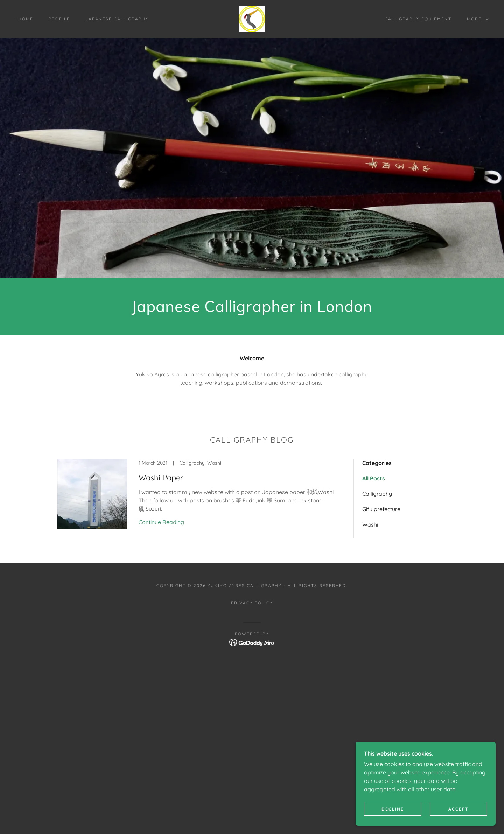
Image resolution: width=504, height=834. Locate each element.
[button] (476, 19)
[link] (252, 18)
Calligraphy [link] (377, 494)
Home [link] (26, 19)
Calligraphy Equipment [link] (418, 19)
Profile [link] (59, 19)
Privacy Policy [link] (252, 603)
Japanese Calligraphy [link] (117, 19)
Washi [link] (370, 524)
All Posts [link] (374, 478)
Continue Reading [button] (161, 522)
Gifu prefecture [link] (381, 509)
